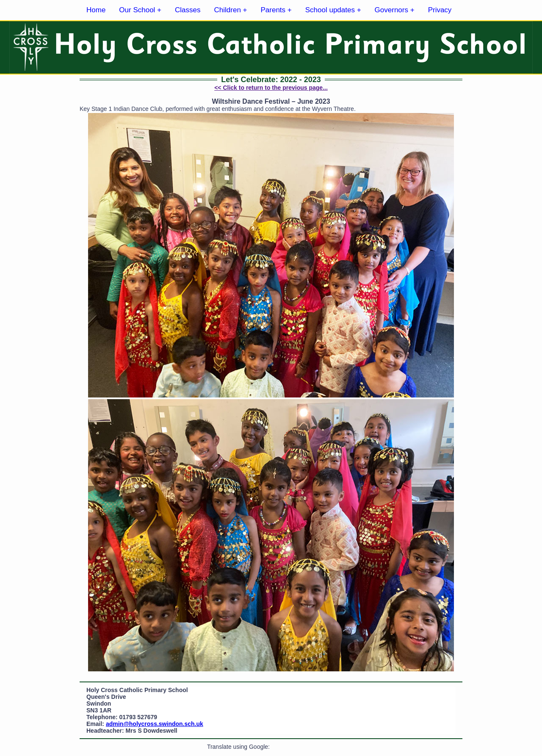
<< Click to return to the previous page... (271, 88)
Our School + (140, 10)
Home (96, 10)
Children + (231, 10)
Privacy (440, 10)
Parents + (276, 10)
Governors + (395, 10)
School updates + (333, 10)
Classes (188, 10)
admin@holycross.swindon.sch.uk (155, 724)
